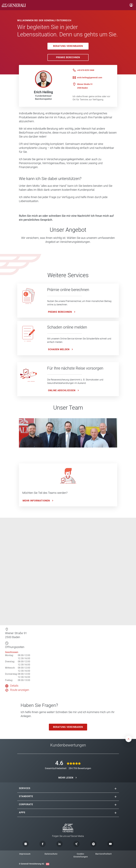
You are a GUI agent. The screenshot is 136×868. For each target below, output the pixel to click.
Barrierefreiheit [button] (104, 854)
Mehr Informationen (36, 501)
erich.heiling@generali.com (90, 78)
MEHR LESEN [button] (66, 778)
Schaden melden (59, 349)
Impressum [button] (25, 854)
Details (14, 686)
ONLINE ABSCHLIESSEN (62, 390)
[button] (116, 789)
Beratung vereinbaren (68, 46)
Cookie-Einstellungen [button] (81, 855)
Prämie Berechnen (68, 57)
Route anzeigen (20, 690)
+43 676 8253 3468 (86, 70)
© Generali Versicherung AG (32, 864)
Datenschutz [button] (51, 854)
